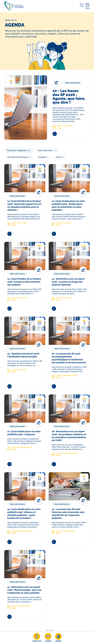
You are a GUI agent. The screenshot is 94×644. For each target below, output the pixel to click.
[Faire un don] (37, 638)
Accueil (7, 20)
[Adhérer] (58, 638)
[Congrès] (48, 638)
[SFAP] (14, 10)
